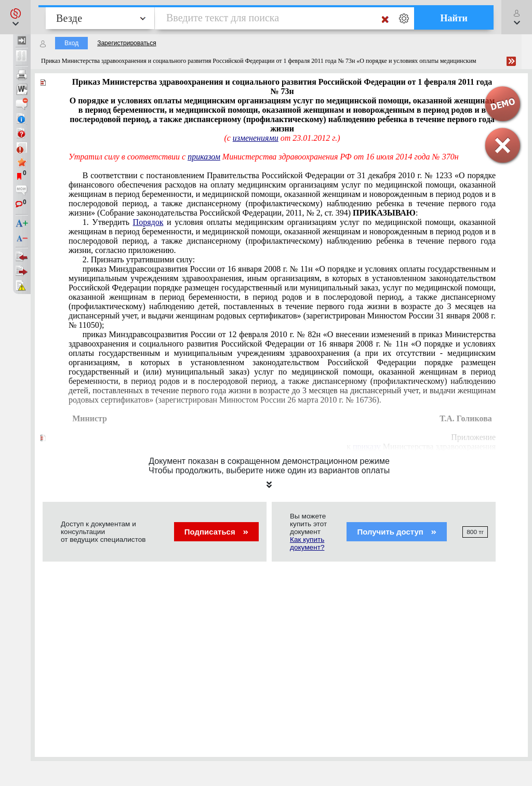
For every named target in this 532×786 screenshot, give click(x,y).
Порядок (148, 222)
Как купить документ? (307, 543)
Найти (454, 18)
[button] (15, 17)
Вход (71, 43)
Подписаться (216, 532)
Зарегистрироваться (127, 43)
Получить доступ (397, 532)
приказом (204, 157)
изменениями (256, 138)
